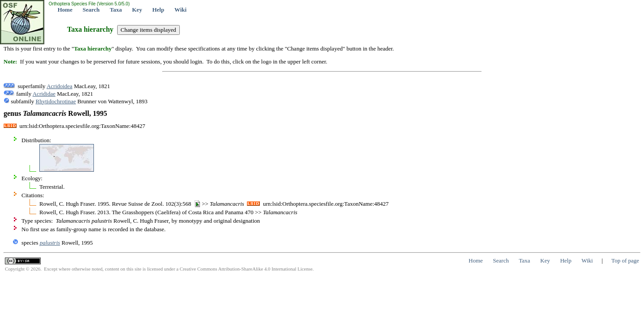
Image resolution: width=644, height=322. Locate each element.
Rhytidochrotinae (56, 101)
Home (65, 10)
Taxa (116, 10)
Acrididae (44, 94)
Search (91, 10)
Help (158, 10)
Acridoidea (59, 86)
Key (137, 10)
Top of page (625, 261)
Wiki (180, 10)
